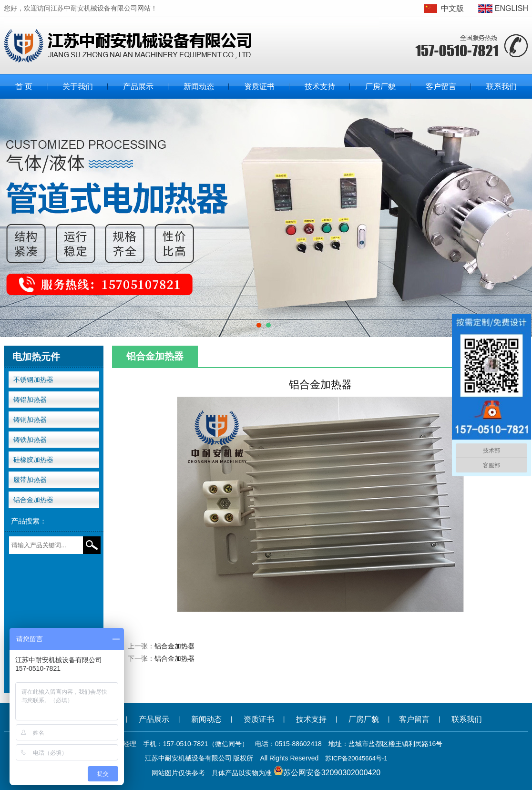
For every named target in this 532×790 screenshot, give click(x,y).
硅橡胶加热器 (33, 460)
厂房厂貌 (380, 87)
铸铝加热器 (30, 400)
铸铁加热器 (30, 440)
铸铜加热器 (30, 420)
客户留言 (441, 87)
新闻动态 (199, 87)
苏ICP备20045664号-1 (356, 758)
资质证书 (259, 87)
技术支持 (320, 87)
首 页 (24, 87)
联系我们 (501, 87)
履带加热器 (30, 480)
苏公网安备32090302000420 (332, 773)
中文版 (452, 8)
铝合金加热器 (33, 500)
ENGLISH (512, 8)
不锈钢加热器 (33, 380)
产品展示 (138, 87)
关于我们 (78, 87)
